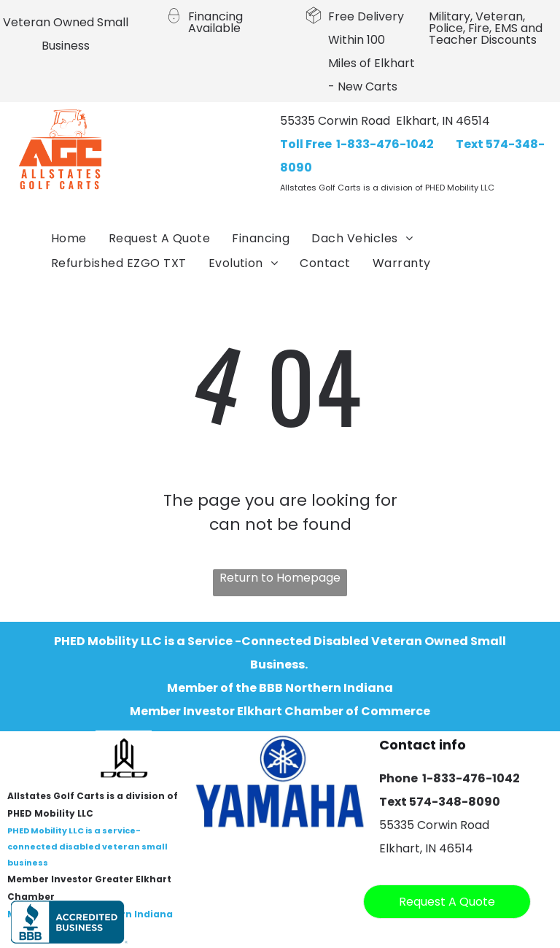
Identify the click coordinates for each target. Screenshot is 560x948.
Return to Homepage (280, 578)
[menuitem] (69, 239)
